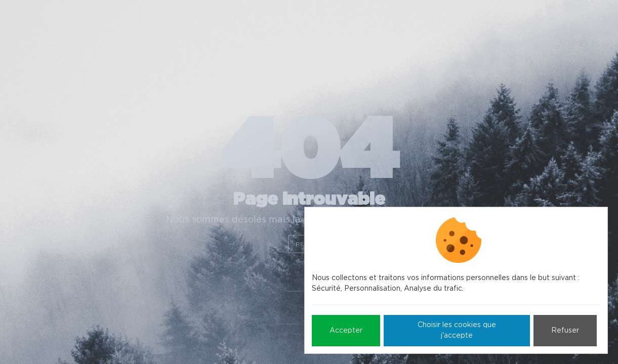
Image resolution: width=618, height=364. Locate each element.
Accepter (346, 331)
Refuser (565, 331)
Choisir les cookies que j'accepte (457, 330)
